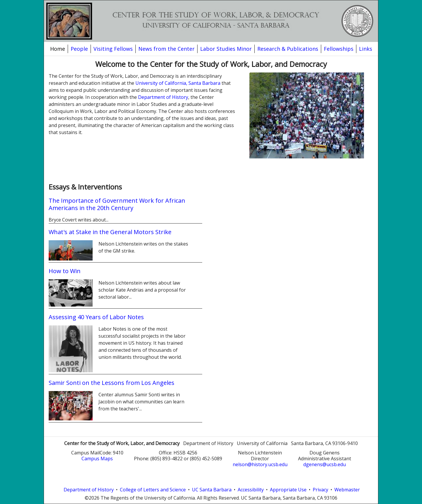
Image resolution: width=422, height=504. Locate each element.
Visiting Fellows (113, 49)
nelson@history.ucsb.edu (260, 464)
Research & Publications (288, 49)
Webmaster (347, 490)
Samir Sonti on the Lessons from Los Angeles (112, 383)
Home (58, 49)
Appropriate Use (288, 490)
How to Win (65, 271)
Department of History (163, 97)
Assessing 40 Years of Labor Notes (96, 317)
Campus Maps (97, 459)
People (79, 49)
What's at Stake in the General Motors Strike (110, 232)
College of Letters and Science (153, 490)
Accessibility (251, 490)
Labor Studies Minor (226, 49)
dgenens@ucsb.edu (325, 464)
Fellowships (339, 49)
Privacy (320, 490)
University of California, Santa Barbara (178, 83)
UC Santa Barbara (212, 490)
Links (366, 49)
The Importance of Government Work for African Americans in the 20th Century (117, 204)
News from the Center (166, 49)
